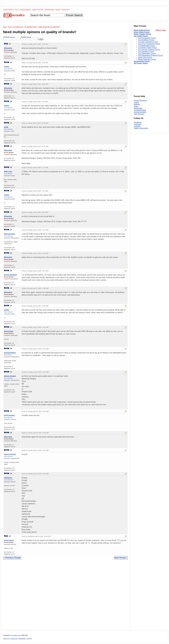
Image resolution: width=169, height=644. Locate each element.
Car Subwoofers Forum (147, 53)
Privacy (29, 639)
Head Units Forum (145, 57)
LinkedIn (137, 126)
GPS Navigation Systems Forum (150, 55)
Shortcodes (138, 108)
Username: (12, 38)
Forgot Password (140, 100)
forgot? (29, 37)
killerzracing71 (10, 234)
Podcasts (66, 10)
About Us (6, 639)
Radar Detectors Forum (147, 59)
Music (58, 10)
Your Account (139, 114)
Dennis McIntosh (10, 275)
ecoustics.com (16, 635)
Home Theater (38, 10)
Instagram (138, 124)
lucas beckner (9, 415)
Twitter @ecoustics (141, 128)
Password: (29, 38)
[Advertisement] (66, 596)
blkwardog (8, 48)
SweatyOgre (9, 331)
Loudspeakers (25, 10)
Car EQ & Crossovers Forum (149, 44)
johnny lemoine (10, 376)
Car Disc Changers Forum (148, 42)
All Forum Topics (141, 63)
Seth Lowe (8, 171)
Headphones (50, 10)
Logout (136, 102)
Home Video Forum (142, 32)
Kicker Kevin (9, 540)
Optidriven (8, 478)
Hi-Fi (16, 10)
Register (137, 104)
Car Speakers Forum (146, 52)
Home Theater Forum (142, 34)
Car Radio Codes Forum (147, 48)
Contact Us (14, 639)
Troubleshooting (140, 110)
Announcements (140, 112)
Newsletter (22, 639)
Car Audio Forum (141, 36)
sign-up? (13, 37)
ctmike (7, 67)
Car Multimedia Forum (147, 46)
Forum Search (74, 15)
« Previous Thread (12, 558)
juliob (6, 127)
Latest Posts (8, 10)
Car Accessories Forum (147, 38)
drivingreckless (10, 353)
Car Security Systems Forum (149, 50)
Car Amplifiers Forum (146, 40)
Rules (136, 106)
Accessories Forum (142, 61)
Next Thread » (121, 558)
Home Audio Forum (142, 30)
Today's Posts (161, 30)
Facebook (138, 122)
